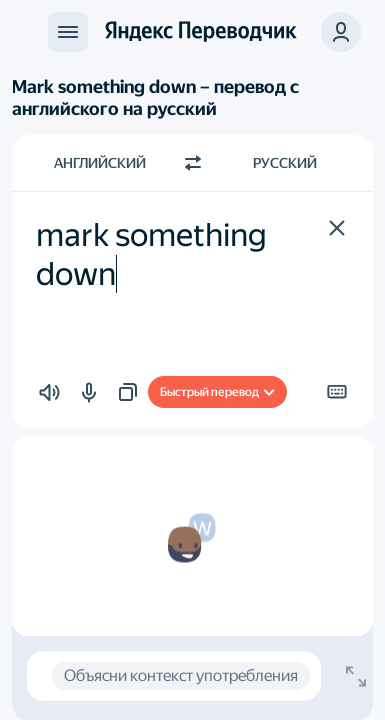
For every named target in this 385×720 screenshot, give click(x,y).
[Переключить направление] (193, 163)
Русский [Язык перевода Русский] (285, 163)
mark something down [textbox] (154, 254)
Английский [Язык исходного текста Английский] (100, 163)
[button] (337, 228)
